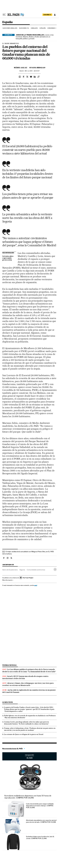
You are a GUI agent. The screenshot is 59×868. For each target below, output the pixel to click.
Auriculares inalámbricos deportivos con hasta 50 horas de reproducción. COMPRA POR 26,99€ (28, 797)
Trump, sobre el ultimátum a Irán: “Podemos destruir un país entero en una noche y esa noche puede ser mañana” (30, 729)
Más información (8, 580)
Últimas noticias (9, 665)
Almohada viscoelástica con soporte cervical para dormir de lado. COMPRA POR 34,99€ (41, 821)
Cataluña (43, 28)
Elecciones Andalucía (10, 28)
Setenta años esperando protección (8, 258)
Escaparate (29, 756)
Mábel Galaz (21, 68)
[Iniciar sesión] (55, 15)
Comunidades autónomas (36, 570)
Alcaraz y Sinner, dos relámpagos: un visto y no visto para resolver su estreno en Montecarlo (28, 684)
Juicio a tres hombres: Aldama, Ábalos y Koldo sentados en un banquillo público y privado (35, 37)
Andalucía (34, 28)
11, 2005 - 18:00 (32, 71)
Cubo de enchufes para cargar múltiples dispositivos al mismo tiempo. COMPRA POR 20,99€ (40, 806)
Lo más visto (8, 702)
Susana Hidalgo (37, 68)
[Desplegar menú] (4, 15)
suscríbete (47, 15)
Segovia (22, 570)
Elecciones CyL (24, 28)
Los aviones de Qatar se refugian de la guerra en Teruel (24, 734)
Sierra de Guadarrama (10, 570)
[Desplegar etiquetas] (55, 569)
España (7, 22)
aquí (36, 585)
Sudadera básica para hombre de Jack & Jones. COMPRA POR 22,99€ (40, 837)
